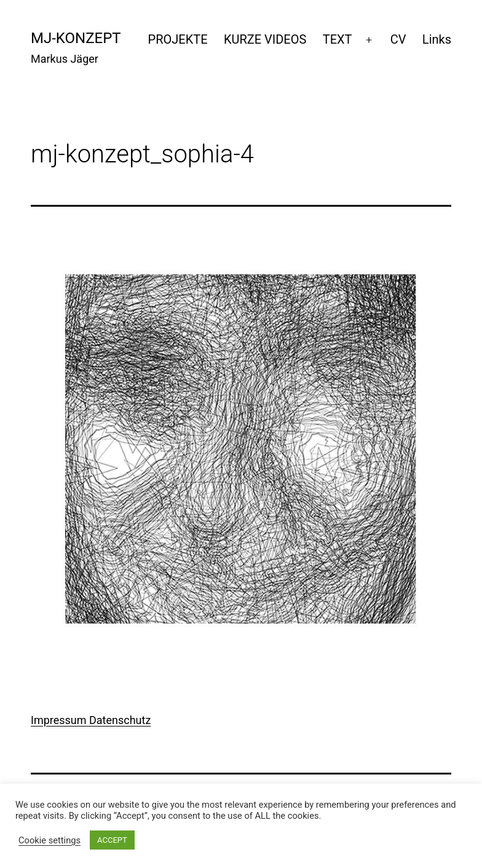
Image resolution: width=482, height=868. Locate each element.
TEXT (338, 39)
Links (437, 39)
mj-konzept (76, 38)
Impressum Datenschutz (91, 720)
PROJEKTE (178, 39)
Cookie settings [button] (49, 840)
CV (398, 39)
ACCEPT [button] (112, 840)
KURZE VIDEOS (265, 39)
